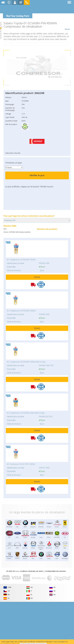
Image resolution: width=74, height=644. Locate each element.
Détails (37, 277)
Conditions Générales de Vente (31, 571)
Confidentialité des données (55, 571)
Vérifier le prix (37, 175)
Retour (67, 26)
